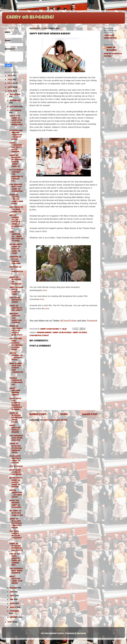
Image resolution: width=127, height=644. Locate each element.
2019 (10, 80)
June (12, 596)
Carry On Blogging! (30, 18)
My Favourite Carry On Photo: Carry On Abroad (16, 483)
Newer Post (38, 415)
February (15, 611)
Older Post (90, 415)
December (15, 95)
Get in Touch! (16, 467)
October (14, 107)
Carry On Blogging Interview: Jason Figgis (16, 418)
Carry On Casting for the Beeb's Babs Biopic (16, 199)
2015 (10, 622)
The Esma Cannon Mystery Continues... (16, 536)
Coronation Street (39, 336)
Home (64, 415)
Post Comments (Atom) (55, 420)
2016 (10, 91)
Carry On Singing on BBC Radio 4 (16, 308)
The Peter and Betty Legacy (15, 300)
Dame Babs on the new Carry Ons (16, 210)
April (12, 604)
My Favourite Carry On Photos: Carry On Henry (16, 249)
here (45, 290)
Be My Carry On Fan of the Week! (16, 472)
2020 (10, 76)
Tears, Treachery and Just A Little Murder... (16, 148)
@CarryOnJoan (68, 321)
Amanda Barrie (44, 333)
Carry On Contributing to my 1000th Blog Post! (16, 331)
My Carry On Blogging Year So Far (16, 513)
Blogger (81, 634)
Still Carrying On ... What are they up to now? (16, 237)
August (14, 588)
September (16, 111)
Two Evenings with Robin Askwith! (16, 438)
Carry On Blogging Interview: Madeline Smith (16, 448)
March (13, 608)
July (12, 592)
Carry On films (80, 333)
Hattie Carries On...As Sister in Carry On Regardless (16, 222)
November (15, 101)
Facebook (92, 321)
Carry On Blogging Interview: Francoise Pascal (16, 524)
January (14, 617)
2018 (10, 84)
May (12, 600)
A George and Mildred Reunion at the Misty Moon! (16, 135)
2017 (10, 88)
